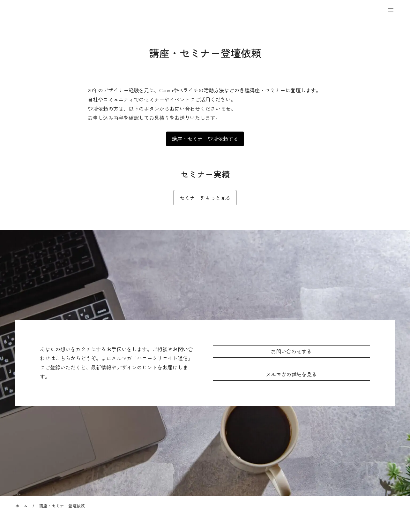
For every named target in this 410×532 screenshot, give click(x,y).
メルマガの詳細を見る (291, 374)
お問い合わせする (291, 351)
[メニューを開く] (391, 10)
